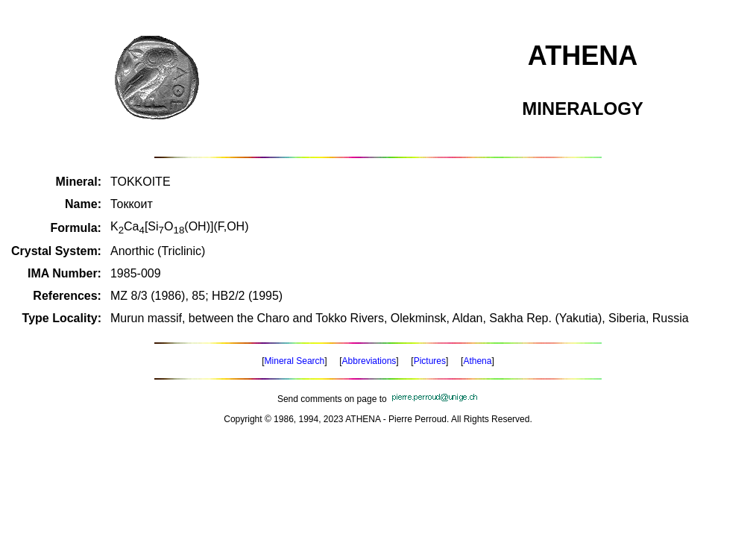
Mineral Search (295, 361)
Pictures (430, 361)
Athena (477, 361)
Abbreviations (369, 361)
